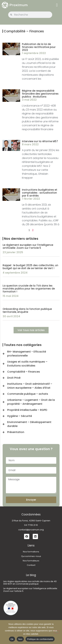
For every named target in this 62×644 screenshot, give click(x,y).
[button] (57, 5)
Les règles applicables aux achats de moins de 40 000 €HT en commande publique (30, 583)
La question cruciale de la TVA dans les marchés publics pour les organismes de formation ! (29, 289)
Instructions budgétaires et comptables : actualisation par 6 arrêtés (40, 193)
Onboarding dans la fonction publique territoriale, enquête (27, 310)
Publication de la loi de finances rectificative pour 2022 (39, 47)
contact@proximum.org (31, 530)
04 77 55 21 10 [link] (31, 525)
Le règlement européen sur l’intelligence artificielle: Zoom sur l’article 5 (28, 246)
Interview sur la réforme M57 (40, 141)
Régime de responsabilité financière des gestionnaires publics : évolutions (40, 94)
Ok (12, 639)
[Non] (57, 632)
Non (20, 639)
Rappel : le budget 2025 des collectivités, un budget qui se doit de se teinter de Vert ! (30, 267)
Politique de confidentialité (40, 639)
